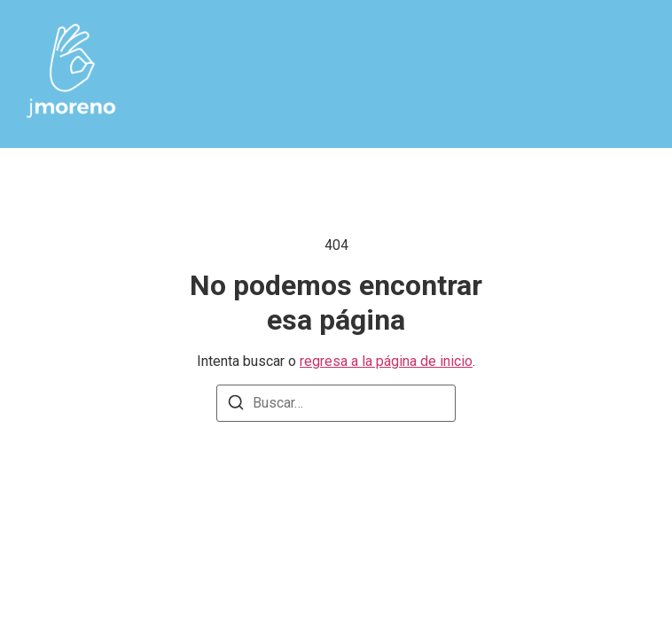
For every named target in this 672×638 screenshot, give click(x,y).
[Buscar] (236, 405)
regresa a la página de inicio (386, 361)
